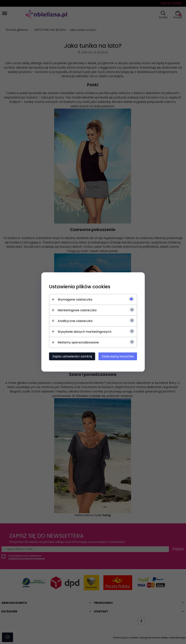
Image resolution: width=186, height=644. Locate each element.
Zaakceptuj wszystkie (118, 356)
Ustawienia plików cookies (79, 287)
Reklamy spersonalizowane (78, 342)
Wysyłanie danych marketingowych (84, 332)
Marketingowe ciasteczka (77, 310)
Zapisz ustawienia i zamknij (72, 356)
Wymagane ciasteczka (75, 299)
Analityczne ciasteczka (75, 321)
